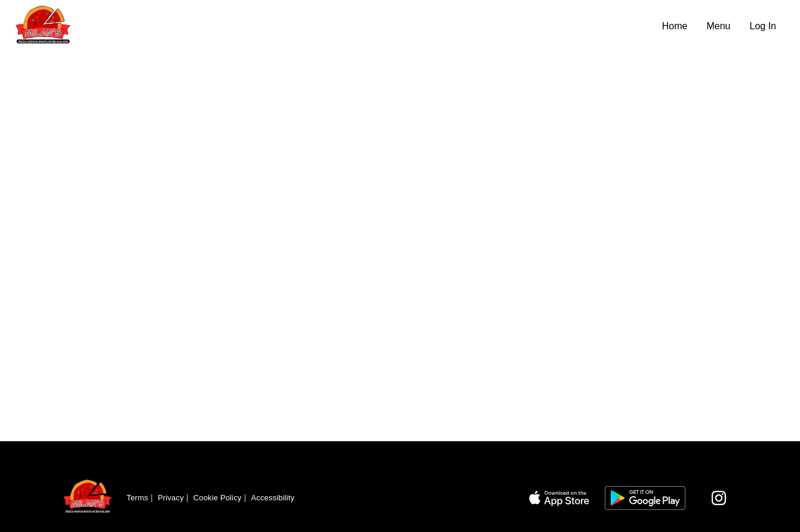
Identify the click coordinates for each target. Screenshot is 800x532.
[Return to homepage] (88, 498)
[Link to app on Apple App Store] (559, 498)
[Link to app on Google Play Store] (645, 498)
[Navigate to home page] (333, 26)
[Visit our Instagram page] (719, 498)
